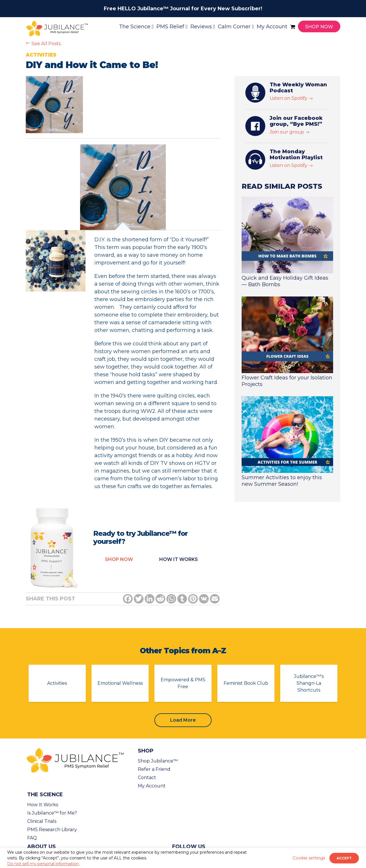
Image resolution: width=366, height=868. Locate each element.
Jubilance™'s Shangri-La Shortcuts (309, 683)
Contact (147, 778)
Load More (183, 720)
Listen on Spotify (291, 98)
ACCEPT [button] (344, 858)
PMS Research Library (52, 830)
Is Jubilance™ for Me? (52, 813)
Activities (57, 683)
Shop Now (119, 559)
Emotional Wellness (120, 683)
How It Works (43, 805)
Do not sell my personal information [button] (43, 864)
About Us (41, 847)
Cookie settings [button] (309, 858)
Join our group (290, 132)
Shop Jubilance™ (158, 761)
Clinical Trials (42, 821)
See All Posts (43, 44)
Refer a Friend (154, 769)
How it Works (179, 559)
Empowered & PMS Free (183, 683)
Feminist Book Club (246, 683)
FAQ (32, 838)
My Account (152, 786)
